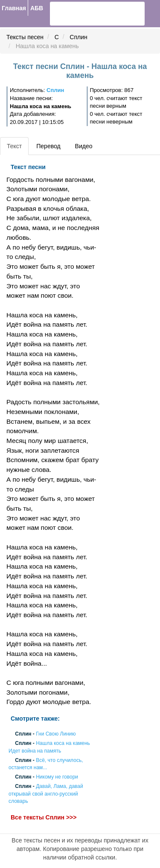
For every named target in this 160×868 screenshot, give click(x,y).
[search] (82, 14)
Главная (14, 8)
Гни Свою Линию (56, 734)
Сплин (78, 37)
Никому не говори (57, 777)
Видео (84, 146)
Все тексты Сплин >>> (44, 817)
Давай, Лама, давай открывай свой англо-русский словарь (46, 794)
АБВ (37, 8)
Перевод (48, 146)
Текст (14, 146)
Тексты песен (25, 37)
